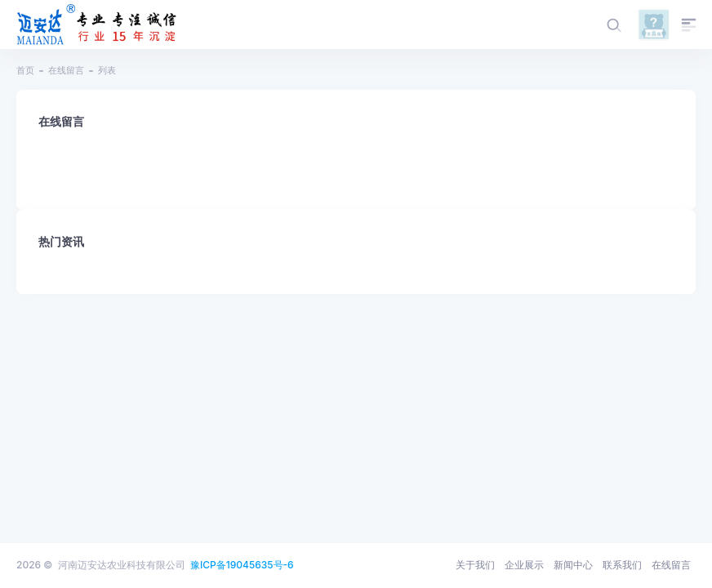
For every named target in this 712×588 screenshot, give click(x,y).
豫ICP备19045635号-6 (242, 565)
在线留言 (66, 70)
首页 (25, 70)
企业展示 (524, 565)
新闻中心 (573, 565)
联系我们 (622, 565)
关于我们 (475, 565)
